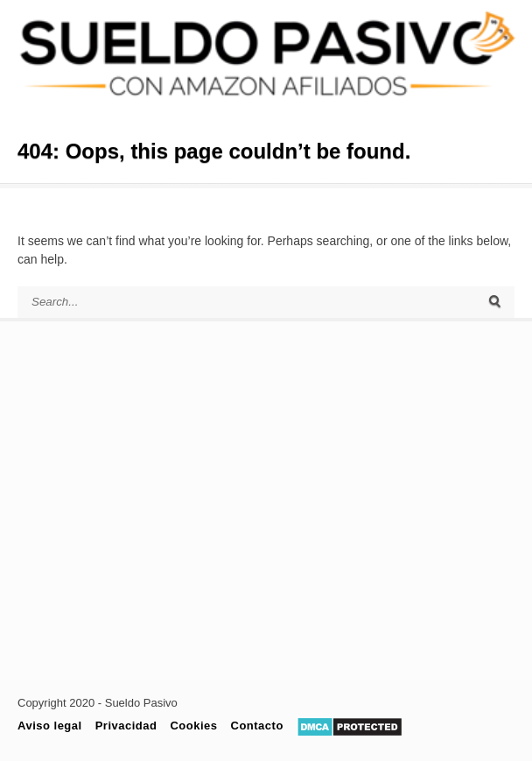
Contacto (257, 726)
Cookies (193, 726)
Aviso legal (50, 726)
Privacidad (126, 726)
